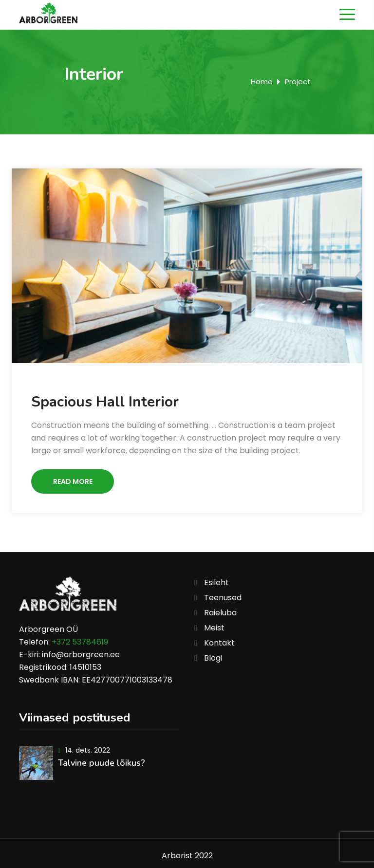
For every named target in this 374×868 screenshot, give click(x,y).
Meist (214, 628)
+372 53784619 (80, 642)
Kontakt (219, 643)
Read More (73, 481)
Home (262, 82)
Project (298, 82)
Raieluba (220, 613)
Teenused (223, 598)
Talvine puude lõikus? (102, 763)
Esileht (216, 582)
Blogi (213, 658)
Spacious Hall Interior (105, 402)
